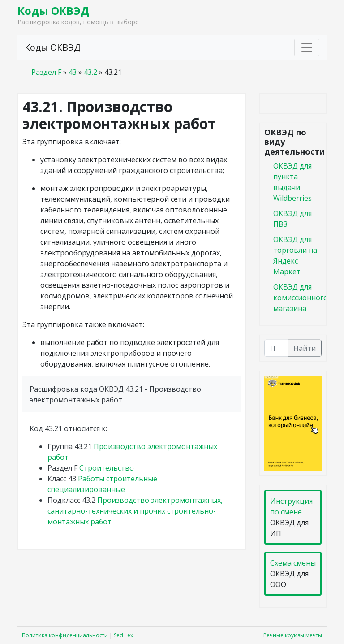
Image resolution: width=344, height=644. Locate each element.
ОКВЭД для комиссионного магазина (301, 297)
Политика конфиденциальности (65, 635)
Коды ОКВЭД (53, 11)
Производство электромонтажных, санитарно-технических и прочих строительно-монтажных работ (135, 511)
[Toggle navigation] (307, 48)
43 (73, 72)
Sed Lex (123, 635)
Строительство (107, 468)
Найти (305, 348)
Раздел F (46, 72)
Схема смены (293, 563)
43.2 (90, 72)
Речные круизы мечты (293, 635)
